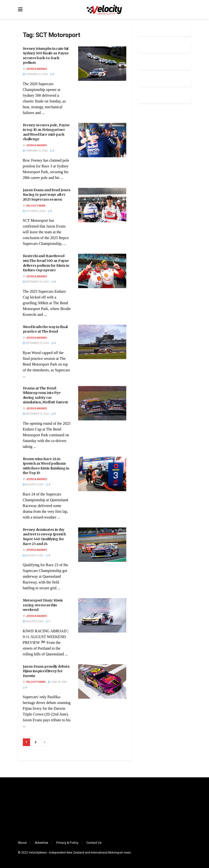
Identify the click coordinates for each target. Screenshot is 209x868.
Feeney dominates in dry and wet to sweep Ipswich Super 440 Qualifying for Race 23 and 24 (44, 537)
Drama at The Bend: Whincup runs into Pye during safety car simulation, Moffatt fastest (45, 395)
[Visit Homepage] (104, 10)
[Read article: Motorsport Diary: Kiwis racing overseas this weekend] (102, 615)
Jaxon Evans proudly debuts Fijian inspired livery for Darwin (46, 671)
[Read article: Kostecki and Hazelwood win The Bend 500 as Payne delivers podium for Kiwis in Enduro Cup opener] (102, 271)
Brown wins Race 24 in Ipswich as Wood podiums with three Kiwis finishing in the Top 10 (46, 466)
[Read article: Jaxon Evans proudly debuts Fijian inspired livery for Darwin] (102, 681)
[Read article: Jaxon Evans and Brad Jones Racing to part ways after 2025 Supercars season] (102, 205)
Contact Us (94, 843)
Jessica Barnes (37, 69)
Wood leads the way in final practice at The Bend (45, 329)
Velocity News (36, 206)
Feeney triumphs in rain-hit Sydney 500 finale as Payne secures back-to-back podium (46, 56)
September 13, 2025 (36, 343)
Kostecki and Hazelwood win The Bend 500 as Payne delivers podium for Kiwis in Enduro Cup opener (46, 263)
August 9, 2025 (33, 485)
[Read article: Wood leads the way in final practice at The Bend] (102, 342)
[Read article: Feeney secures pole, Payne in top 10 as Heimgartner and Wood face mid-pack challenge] (102, 140)
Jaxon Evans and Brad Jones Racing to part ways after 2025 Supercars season (47, 195)
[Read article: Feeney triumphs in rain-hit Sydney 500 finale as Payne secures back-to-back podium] (102, 64)
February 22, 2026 (35, 74)
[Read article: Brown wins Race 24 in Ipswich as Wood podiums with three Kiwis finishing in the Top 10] (102, 474)
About (22, 843)
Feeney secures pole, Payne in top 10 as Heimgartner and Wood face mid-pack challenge (46, 132)
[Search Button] (189, 10)
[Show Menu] (20, 10)
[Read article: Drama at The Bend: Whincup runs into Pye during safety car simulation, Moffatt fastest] (102, 403)
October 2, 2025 (34, 211)
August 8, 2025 (33, 621)
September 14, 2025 (36, 282)
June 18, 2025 (57, 682)
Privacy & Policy (67, 843)
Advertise (41, 843)
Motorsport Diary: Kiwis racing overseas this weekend (43, 605)
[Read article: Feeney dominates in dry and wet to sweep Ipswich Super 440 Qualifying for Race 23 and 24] (102, 545)
